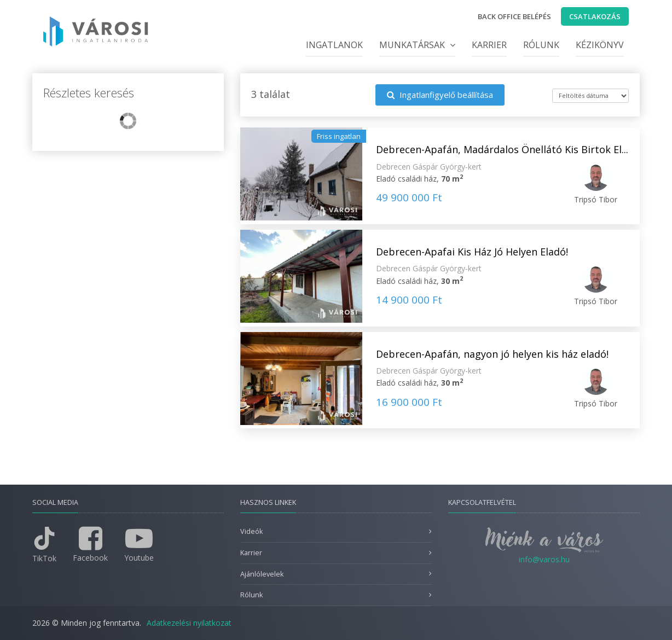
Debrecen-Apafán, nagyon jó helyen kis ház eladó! (492, 354)
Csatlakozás (595, 16)
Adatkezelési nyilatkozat (189, 623)
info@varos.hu (544, 559)
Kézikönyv (600, 45)
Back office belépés (514, 16)
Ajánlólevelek (262, 574)
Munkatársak (417, 45)
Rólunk (541, 45)
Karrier (489, 45)
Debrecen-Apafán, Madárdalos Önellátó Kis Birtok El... (502, 149)
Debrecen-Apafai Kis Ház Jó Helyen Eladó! (472, 252)
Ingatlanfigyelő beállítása (440, 95)
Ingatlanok (334, 45)
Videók (251, 531)
